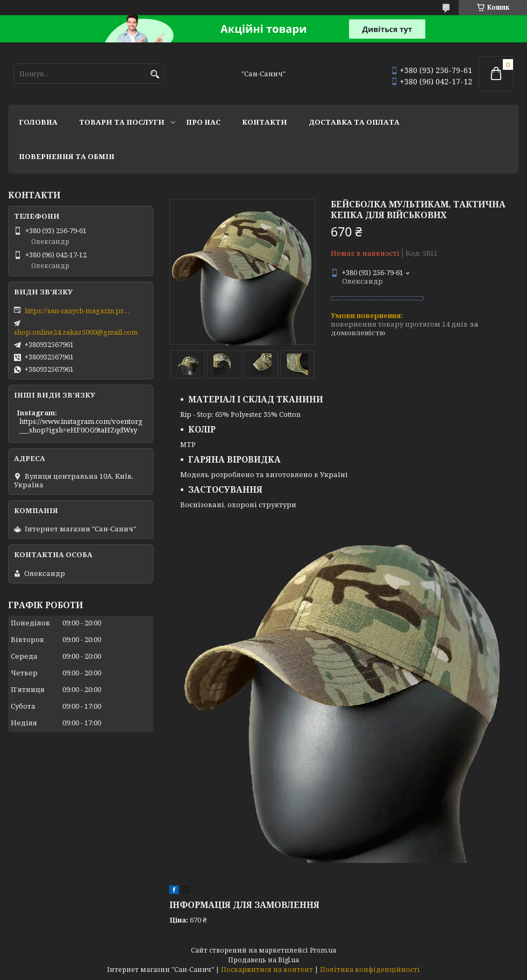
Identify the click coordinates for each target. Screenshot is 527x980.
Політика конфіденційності (370, 970)
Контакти (265, 122)
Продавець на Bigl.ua (263, 960)
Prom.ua (323, 950)
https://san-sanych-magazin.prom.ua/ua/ (79, 311)
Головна (38, 122)
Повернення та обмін (67, 156)
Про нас (203, 122)
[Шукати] (155, 74)
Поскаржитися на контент (267, 970)
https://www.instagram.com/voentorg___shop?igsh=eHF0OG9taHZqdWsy (81, 426)
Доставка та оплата (354, 122)
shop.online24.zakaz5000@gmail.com (76, 332)
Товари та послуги (122, 122)
